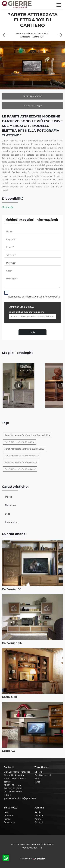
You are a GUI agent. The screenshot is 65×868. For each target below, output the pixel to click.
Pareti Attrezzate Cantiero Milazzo (21, 462)
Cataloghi (39, 815)
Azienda (39, 808)
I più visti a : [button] (12, 522)
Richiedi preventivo (33, 96)
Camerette (9, 822)
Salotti (38, 778)
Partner (39, 819)
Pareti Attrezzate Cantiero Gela (19, 442)
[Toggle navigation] (59, 5)
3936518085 (16, 792)
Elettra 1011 (39, 37)
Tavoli (37, 782)
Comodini (9, 815)
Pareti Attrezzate (43, 775)
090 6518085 (15, 788)
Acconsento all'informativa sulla (34, 297)
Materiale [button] (10, 505)
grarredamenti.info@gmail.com (20, 798)
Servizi (38, 812)
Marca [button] (8, 497)
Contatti (39, 822)
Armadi (8, 819)
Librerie (38, 772)
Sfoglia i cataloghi (32, 105)
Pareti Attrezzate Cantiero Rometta (22, 455)
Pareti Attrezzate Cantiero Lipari (20, 469)
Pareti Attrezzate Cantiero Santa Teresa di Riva (27, 435)
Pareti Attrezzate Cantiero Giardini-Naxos (24, 449)
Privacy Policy (52, 297)
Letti (6, 812)
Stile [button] (8, 514)
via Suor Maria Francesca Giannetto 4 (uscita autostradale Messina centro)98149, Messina (17, 778)
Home (19, 33)
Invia (32, 332)
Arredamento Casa (32, 33)
